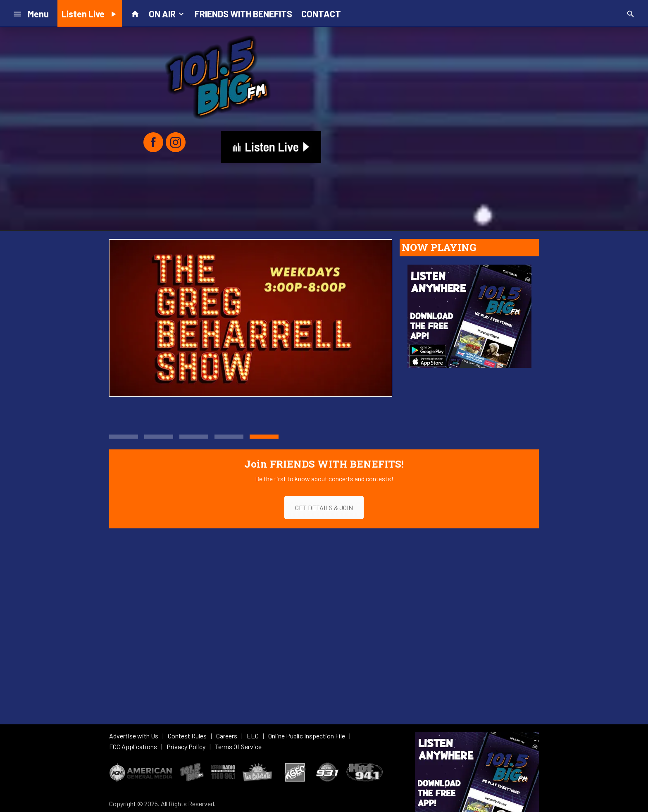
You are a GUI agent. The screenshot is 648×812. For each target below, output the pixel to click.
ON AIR (167, 13)
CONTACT (321, 14)
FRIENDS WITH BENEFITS (243, 14)
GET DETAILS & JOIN (324, 507)
